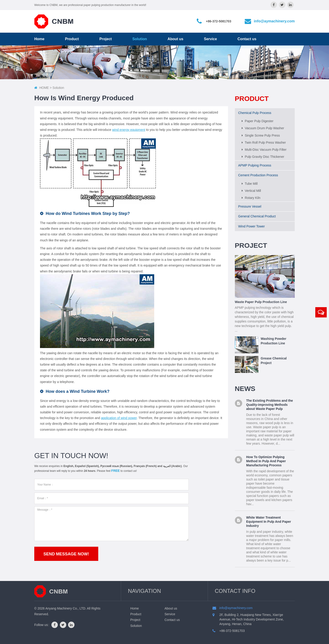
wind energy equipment (129, 130)
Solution (140, 39)
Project (106, 39)
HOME (44, 88)
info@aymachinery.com (274, 21)
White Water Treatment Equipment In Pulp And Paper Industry (269, 520)
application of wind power (119, 418)
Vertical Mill (251, 189)
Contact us (247, 39)
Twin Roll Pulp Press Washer (264, 141)
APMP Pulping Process (255, 164)
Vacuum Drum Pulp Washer (263, 127)
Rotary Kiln (251, 196)
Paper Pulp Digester (258, 120)
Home (39, 39)
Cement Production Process (258, 174)
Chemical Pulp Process (255, 111)
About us (175, 39)
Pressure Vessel (250, 205)
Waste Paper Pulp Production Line (261, 301)
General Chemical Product (257, 215)
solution (58, 88)
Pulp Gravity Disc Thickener (263, 155)
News (245, 387)
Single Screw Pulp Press (261, 134)
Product (72, 39)
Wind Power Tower (252, 225)
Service (210, 39)
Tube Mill (250, 182)
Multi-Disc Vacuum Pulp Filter (264, 148)
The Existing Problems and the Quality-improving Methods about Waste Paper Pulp (270, 403)
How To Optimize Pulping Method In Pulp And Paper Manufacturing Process (266, 459)
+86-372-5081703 (219, 21)
